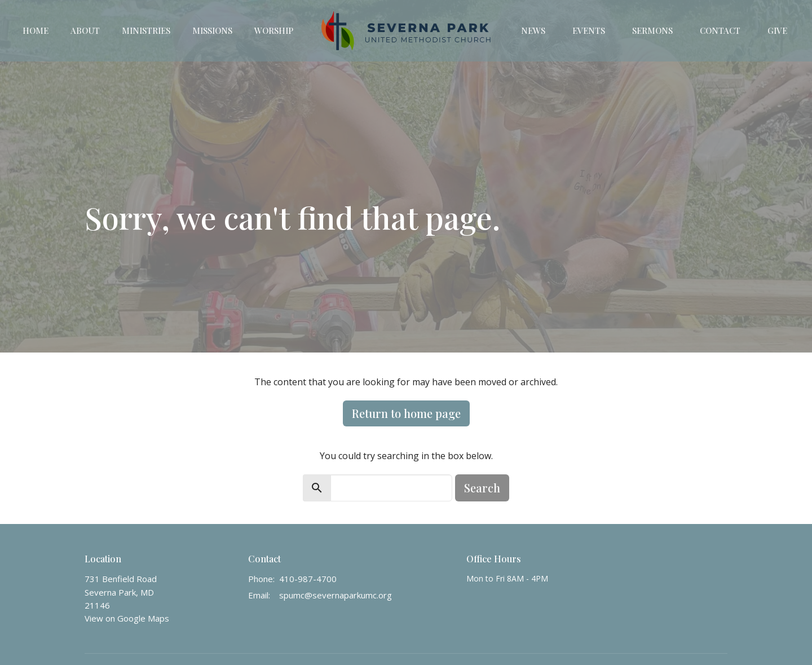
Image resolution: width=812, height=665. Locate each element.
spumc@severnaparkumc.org (336, 595)
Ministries (146, 30)
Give (777, 30)
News (533, 30)
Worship (274, 30)
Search (482, 488)
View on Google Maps (127, 618)
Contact (720, 30)
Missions (212, 30)
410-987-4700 (308, 579)
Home (36, 30)
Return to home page (406, 413)
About (85, 30)
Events (589, 30)
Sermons (652, 30)
